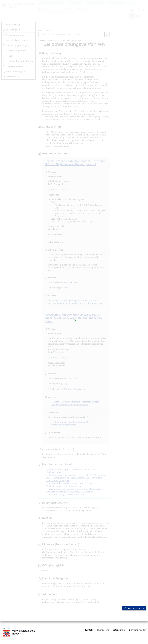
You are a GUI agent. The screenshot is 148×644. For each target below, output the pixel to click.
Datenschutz (119, 630)
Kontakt (89, 630)
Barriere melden (138, 630)
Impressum (103, 630)
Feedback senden (134, 608)
